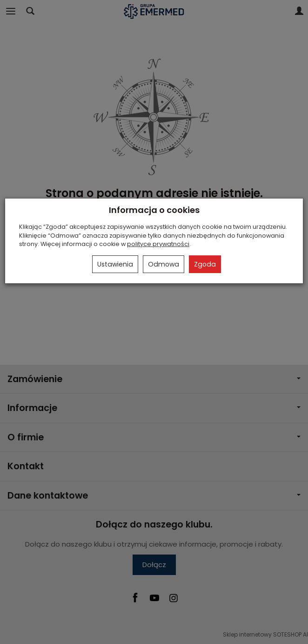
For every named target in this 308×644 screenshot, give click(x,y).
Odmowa (164, 264)
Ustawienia (115, 264)
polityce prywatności (158, 244)
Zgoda (205, 264)
